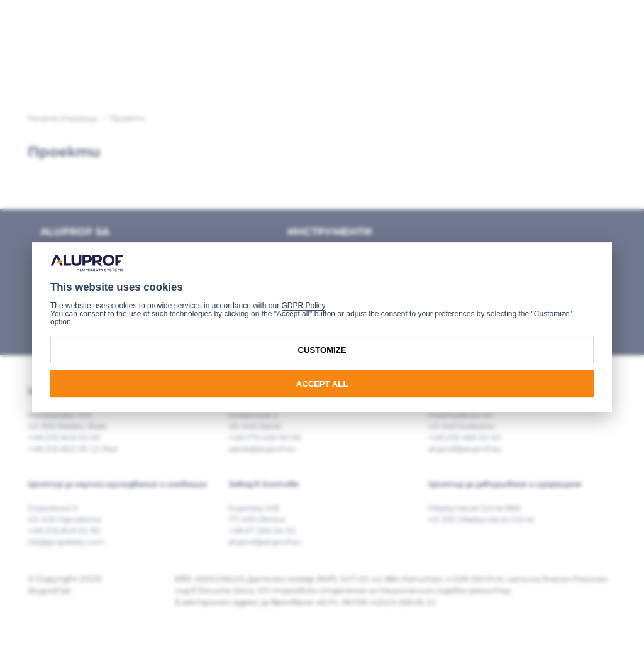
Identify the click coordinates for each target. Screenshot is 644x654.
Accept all (322, 384)
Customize (322, 350)
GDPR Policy (303, 306)
